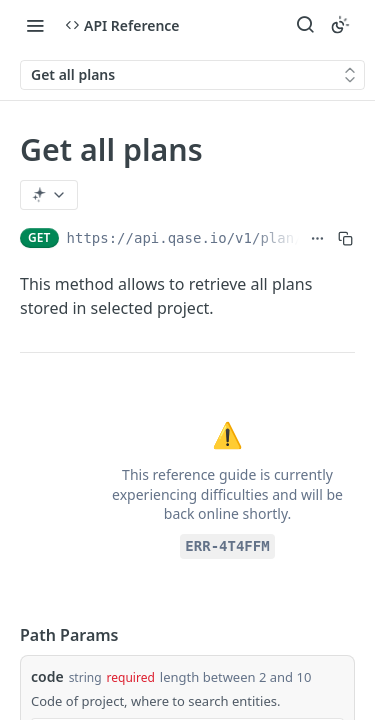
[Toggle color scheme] (340, 25)
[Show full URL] (317, 238)
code (47, 676)
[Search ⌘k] (305, 25)
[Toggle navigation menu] (35, 25)
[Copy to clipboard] (345, 238)
